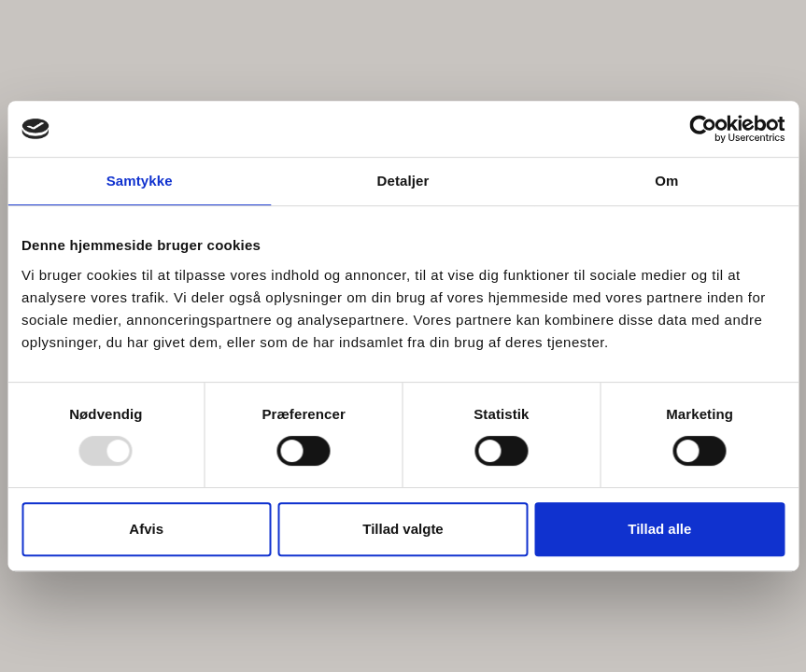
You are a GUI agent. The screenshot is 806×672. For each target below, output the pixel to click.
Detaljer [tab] (403, 181)
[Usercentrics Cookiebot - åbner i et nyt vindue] (703, 129)
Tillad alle (659, 529)
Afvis (146, 529)
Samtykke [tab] (140, 181)
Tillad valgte (403, 529)
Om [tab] (666, 181)
